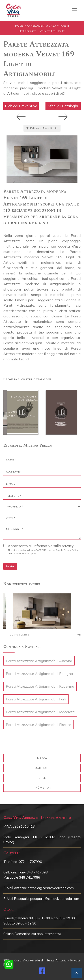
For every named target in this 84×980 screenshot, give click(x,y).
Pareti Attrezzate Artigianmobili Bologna (39, 674)
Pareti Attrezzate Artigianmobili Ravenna (40, 686)
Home (19, 26)
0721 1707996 (30, 862)
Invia (10, 566)
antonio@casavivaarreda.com (51, 888)
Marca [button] (42, 758)
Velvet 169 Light (52, 31)
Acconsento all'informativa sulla (41, 546)
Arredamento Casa (42, 26)
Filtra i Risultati (42, 128)
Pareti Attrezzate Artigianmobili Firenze (39, 725)
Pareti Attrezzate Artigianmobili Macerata (40, 712)
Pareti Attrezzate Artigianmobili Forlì (36, 699)
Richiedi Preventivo (21, 106)
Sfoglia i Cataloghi (63, 106)
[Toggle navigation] (75, 10)
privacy (68, 546)
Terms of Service (21, 553)
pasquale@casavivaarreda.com (55, 899)
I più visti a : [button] (42, 788)
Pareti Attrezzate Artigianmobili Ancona (39, 661)
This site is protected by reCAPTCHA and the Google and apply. (43, 552)
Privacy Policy (71, 550)
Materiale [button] (42, 768)
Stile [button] (42, 778)
